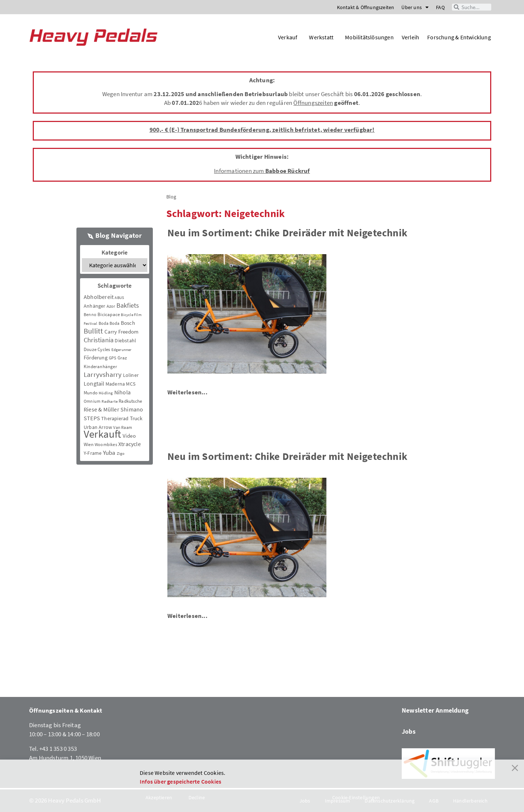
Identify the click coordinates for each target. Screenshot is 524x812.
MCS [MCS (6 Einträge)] (131, 384)
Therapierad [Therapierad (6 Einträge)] (115, 418)
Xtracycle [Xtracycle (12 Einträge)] (130, 444)
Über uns (415, 7)
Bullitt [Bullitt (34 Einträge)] (93, 331)
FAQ (440, 7)
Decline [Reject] (197, 797)
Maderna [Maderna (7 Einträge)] (115, 384)
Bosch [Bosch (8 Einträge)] (128, 323)
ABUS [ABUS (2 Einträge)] (119, 298)
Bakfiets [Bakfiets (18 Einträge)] (128, 305)
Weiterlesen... (187, 392)
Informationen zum (262, 171)
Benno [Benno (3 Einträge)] (90, 314)
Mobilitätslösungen (369, 37)
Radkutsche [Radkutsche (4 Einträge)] (130, 401)
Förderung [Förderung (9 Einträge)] (96, 357)
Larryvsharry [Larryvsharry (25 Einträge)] (103, 374)
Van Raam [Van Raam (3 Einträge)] (123, 427)
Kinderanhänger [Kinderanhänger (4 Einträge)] (100, 366)
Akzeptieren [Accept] (159, 797)
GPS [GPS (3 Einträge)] (113, 358)
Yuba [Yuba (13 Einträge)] (109, 453)
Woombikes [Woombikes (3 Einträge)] (106, 444)
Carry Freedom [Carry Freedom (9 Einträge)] (122, 332)
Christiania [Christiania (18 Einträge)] (99, 340)
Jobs (409, 731)
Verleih (410, 37)
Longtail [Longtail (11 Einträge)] (94, 383)
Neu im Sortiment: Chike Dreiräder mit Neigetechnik (287, 233)
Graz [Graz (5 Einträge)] (122, 358)
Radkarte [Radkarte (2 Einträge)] (110, 401)
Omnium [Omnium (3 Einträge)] (92, 401)
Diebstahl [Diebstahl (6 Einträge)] (125, 340)
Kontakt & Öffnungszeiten (366, 7)
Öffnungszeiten (313, 103)
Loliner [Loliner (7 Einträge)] (131, 375)
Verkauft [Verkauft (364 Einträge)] (103, 434)
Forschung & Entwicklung (459, 37)
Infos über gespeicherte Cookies (180, 781)
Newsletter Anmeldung (435, 710)
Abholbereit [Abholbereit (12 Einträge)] (99, 297)
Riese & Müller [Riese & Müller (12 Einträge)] (102, 409)
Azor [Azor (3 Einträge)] (111, 306)
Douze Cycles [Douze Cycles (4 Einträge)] (97, 349)
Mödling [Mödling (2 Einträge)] (106, 393)
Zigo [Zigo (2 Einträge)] (121, 454)
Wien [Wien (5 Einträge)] (89, 444)
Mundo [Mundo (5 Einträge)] (91, 393)
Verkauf (289, 37)
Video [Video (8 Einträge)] (129, 436)
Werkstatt (323, 37)
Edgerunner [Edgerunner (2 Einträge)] (122, 350)
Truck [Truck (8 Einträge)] (136, 418)
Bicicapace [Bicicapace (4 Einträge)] (109, 314)
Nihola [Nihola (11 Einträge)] (122, 392)
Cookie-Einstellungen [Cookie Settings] (356, 797)
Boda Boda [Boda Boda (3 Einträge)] (109, 323)
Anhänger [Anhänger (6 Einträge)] (95, 306)
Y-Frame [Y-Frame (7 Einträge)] (93, 453)
